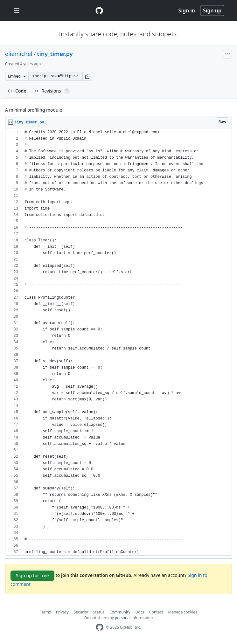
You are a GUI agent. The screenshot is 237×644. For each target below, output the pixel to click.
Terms (45, 612)
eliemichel (19, 54)
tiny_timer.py (55, 54)
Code (17, 91)
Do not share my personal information (119, 618)
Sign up (212, 10)
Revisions (52, 91)
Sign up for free (32, 575)
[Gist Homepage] (99, 10)
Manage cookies (183, 612)
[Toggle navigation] (17, 11)
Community (120, 612)
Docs (140, 612)
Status (99, 612)
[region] (118, 342)
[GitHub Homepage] (100, 627)
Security (81, 612)
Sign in (187, 10)
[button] (88, 76)
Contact (156, 612)
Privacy (62, 612)
